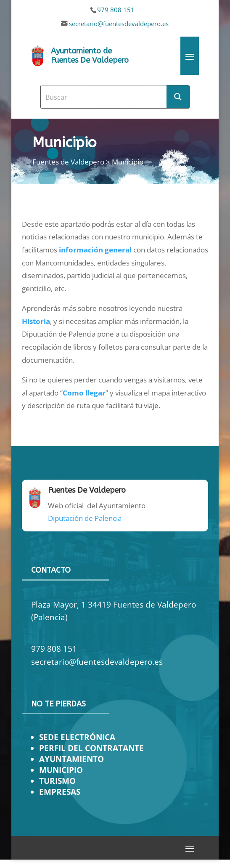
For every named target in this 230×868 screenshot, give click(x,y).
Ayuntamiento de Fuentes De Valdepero (90, 56)
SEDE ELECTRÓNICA (77, 737)
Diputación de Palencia (85, 518)
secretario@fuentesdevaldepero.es (119, 24)
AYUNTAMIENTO (71, 759)
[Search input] (104, 97)
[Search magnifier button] (178, 97)
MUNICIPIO (61, 770)
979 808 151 (116, 10)
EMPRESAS (60, 792)
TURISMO (57, 781)
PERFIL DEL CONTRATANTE (91, 748)
